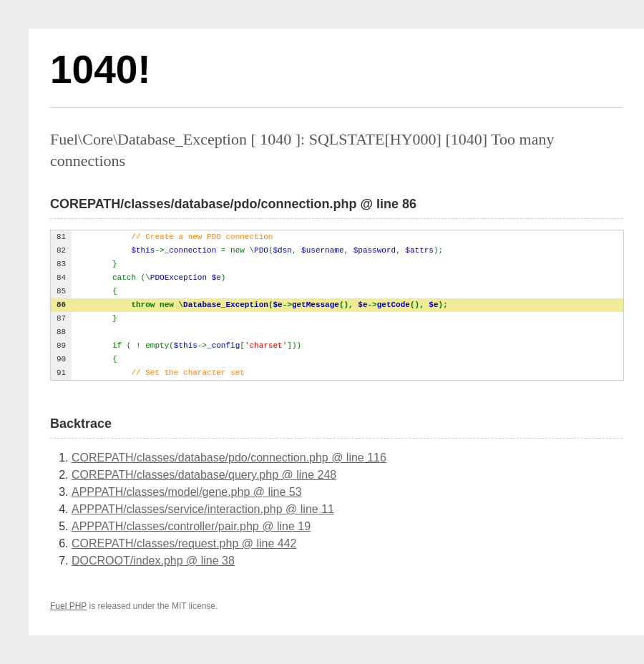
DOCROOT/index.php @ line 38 (153, 561)
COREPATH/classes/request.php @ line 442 (184, 543)
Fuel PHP (68, 606)
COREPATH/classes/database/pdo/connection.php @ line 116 (229, 458)
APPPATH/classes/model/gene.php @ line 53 (187, 492)
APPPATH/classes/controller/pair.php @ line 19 (191, 526)
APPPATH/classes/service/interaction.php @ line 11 (203, 509)
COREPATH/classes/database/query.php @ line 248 (204, 475)
